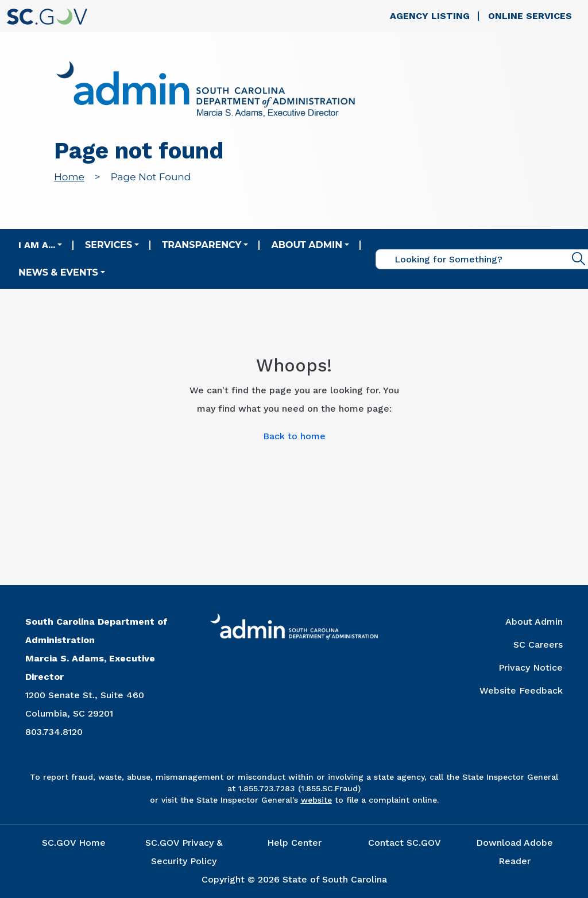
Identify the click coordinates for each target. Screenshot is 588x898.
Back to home (294, 436)
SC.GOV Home (74, 843)
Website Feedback (521, 690)
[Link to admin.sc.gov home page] (206, 90)
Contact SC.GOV (405, 843)
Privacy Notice (531, 667)
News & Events (58, 272)
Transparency (202, 245)
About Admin (307, 245)
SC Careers (538, 645)
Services (109, 245)
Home (69, 177)
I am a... (37, 245)
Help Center (294, 843)
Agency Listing (430, 16)
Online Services (530, 16)
